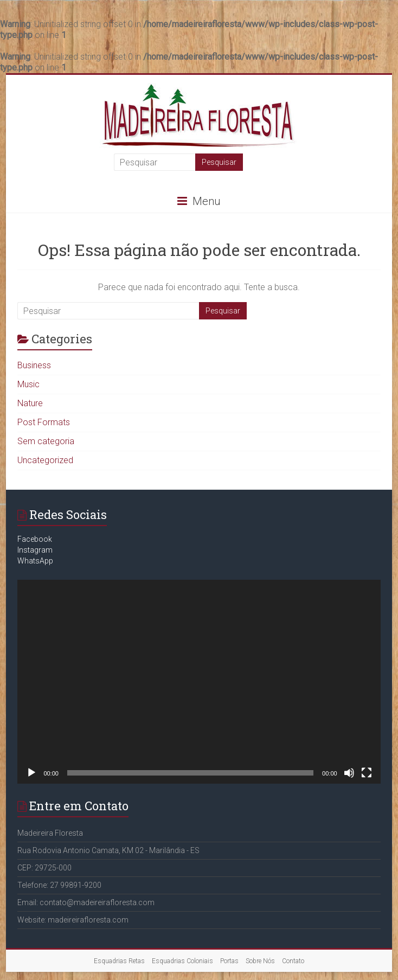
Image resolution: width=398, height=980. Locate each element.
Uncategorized (45, 460)
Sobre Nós (260, 961)
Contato (293, 961)
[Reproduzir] (31, 773)
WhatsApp (35, 561)
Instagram (35, 550)
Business (34, 365)
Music (28, 384)
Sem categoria (46, 441)
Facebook (35, 539)
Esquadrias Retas (119, 961)
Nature (30, 403)
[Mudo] (349, 773)
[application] (199, 682)
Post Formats (44, 422)
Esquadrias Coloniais (182, 961)
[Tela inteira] (367, 773)
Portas (229, 961)
